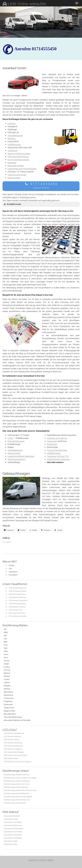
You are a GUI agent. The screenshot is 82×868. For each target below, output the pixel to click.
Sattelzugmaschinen (16, 459)
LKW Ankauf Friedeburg (13, 749)
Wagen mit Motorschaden (19, 154)
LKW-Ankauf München (18, 588)
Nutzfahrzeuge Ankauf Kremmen (17, 775)
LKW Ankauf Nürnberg (17, 604)
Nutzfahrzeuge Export (17, 594)
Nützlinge (12, 139)
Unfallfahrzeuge (14, 145)
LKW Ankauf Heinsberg (13, 743)
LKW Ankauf (10, 729)
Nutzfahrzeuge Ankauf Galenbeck (17, 781)
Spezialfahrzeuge (15, 136)
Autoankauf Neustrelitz (13, 835)
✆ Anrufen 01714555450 (35, 49)
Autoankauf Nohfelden (13, 822)
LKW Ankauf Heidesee (12, 736)
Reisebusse (52, 444)
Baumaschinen (14, 178)
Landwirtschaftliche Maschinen (21, 456)
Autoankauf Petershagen (14, 829)
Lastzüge (12, 123)
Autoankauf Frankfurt (17, 607)
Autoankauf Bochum (17, 613)
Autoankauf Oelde (11, 819)
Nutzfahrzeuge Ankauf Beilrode (16, 787)
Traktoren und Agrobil (17, 175)
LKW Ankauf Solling (11, 740)
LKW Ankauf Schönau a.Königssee (17, 762)
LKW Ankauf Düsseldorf (18, 600)
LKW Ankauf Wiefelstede (13, 746)
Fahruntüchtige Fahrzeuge (58, 459)
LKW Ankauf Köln (16, 610)
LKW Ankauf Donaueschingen (15, 755)
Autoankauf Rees (11, 844)
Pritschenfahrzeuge (16, 441)
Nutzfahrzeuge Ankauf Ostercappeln (18, 797)
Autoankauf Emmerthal (13, 832)
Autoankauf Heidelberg (13, 838)
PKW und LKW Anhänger (18, 157)
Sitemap (51, 860)
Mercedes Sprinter (16, 166)
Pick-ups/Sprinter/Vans (57, 450)
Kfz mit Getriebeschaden (18, 160)
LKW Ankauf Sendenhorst (14, 733)
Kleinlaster (12, 163)
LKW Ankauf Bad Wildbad (14, 752)
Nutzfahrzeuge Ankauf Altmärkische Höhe (20, 790)
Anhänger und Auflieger (57, 438)
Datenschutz (33, 860)
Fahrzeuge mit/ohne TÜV (58, 456)
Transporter (52, 441)
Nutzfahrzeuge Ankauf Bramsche (17, 800)
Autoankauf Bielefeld (12, 816)
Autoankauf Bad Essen (13, 825)
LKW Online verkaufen (24, 4)
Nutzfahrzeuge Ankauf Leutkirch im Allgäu (20, 778)
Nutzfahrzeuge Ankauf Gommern (17, 784)
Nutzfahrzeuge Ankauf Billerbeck (16, 793)
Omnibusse (12, 151)
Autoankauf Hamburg (17, 597)
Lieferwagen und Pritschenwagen (22, 169)
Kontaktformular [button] (12, 204)
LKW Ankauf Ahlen (11, 758)
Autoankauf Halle (11, 841)
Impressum (43, 860)
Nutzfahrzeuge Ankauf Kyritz (15, 803)
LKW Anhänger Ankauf (18, 591)
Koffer (10, 438)
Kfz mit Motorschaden (18, 616)
